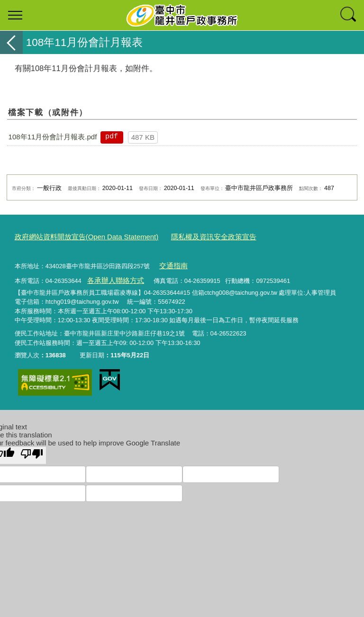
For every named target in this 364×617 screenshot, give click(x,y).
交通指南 (171, 263)
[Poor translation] (32, 449)
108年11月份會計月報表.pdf (53, 137)
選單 (15, 15)
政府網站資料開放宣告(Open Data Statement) (77, 236)
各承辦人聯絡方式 (111, 276)
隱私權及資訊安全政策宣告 (189, 236)
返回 (11, 42)
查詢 (349, 15)
